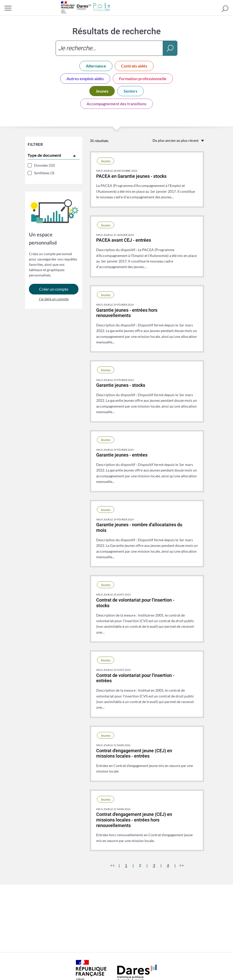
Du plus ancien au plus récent (176, 140)
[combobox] (117, 48)
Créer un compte (54, 290)
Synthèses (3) (44, 173)
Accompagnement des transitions (117, 104)
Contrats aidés (134, 66)
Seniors (130, 91)
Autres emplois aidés (85, 78)
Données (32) (44, 165)
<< (112, 865)
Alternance (96, 66)
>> (181, 865)
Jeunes (102, 91)
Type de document (44, 155)
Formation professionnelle (143, 78)
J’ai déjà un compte (54, 300)
